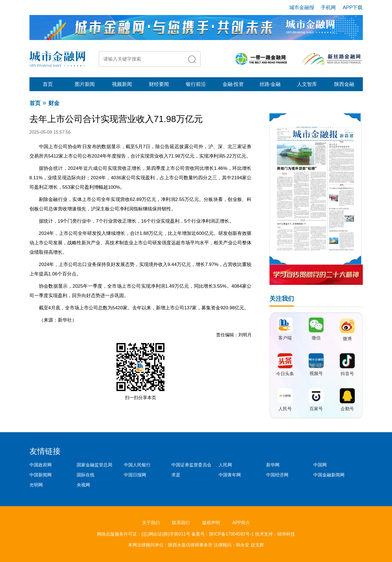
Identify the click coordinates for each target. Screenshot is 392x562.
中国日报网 (135, 475)
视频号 (316, 373)
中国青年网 (230, 475)
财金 (54, 103)
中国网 (320, 465)
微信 (316, 338)
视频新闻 (122, 84)
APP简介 (241, 523)
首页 (48, 84)
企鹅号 (347, 409)
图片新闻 (85, 84)
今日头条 (285, 374)
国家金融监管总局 (94, 465)
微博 (347, 339)
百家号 (316, 409)
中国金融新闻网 (329, 475)
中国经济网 (277, 475)
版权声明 (211, 523)
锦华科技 (286, 534)
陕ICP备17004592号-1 (232, 534)
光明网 (36, 485)
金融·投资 (233, 84)
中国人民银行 (137, 465)
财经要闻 (159, 84)
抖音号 (347, 374)
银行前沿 (196, 84)
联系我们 (181, 523)
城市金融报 (302, 8)
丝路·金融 (270, 84)
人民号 (285, 409)
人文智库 (307, 84)
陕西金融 (344, 84)
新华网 (273, 465)
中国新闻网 (41, 475)
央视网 (83, 485)
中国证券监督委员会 (191, 465)
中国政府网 (41, 465)
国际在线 (86, 475)
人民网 (225, 465)
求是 (176, 475)
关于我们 (151, 523)
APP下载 (353, 8)
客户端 (285, 338)
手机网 (328, 8)
